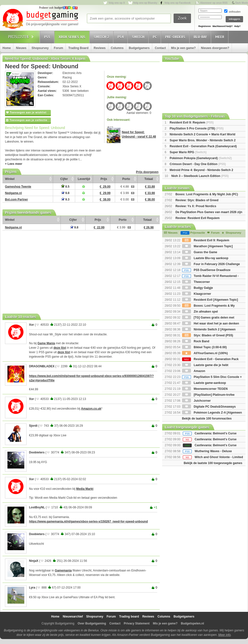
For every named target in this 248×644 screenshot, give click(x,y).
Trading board (129, 617)
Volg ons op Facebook (178, 3)
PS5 (48, 37)
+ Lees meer (14, 164)
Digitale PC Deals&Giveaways (209, 407)
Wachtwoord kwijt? (222, 26)
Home (7, 48)
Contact (160, 48)
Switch (139, 37)
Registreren (205, 26)
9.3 (65, 199)
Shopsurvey (40, 48)
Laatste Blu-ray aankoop (205, 258)
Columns (117, 48)
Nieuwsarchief (73, 617)
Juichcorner (196, 401)
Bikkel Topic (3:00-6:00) (204, 347)
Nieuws (21, 48)
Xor (31, 325)
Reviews (100, 48)
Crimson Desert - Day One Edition (198, 164)
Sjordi (33, 426)
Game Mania (46, 343)
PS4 (121, 37)
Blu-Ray (201, 37)
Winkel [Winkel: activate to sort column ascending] (10, 179)
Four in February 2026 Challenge (211, 264)
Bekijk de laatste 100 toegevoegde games (213, 463)
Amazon (194, 371)
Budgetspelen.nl (192, 623)
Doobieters (37, 452)
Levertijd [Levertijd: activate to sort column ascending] (84, 179)
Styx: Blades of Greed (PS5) (208, 335)
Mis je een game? (183, 48)
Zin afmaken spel (200, 312)
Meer (220, 37)
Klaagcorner (197, 294)
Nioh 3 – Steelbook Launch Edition (200, 176)
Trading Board (78, 48)
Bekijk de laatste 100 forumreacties (207, 419)
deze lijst (60, 348)
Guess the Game (200, 252)
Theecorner (196, 282)
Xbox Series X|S (73, 37)
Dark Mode (242, 3)
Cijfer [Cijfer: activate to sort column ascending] (64, 179)
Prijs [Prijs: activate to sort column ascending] (104, 179)
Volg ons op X (117, 3)
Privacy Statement (137, 623)
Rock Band (196, 341)
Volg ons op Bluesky (145, 3)
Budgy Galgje (198, 288)
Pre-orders (176, 37)
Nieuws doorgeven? (215, 48)
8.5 (65, 187)
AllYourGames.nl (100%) (205, 353)
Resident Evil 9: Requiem (192, 123)
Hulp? (237, 26)
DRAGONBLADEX (42, 366)
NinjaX (34, 561)
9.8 (65, 193)
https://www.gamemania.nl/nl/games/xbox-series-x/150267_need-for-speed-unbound (88, 521)
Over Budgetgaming (92, 623)
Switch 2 (102, 37)
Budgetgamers (139, 48)
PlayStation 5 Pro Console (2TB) (197, 128)
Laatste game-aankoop (204, 383)
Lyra (32, 588)
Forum (58, 48)
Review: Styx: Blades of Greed (197, 200)
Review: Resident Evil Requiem (197, 218)
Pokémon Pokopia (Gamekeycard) (201, 158)
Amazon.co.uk (91, 409)
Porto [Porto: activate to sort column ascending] (126, 179)
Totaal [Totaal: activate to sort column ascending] (149, 179)
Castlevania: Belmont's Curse (216, 433)
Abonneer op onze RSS (214, 3)
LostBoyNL (37, 507)
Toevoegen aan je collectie (27, 120)
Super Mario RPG (188, 152)
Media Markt (85, 489)
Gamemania (63, 570)
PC (155, 37)
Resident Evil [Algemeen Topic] (210, 300)
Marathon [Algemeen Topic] (207, 246)
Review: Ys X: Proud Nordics (196, 206)
